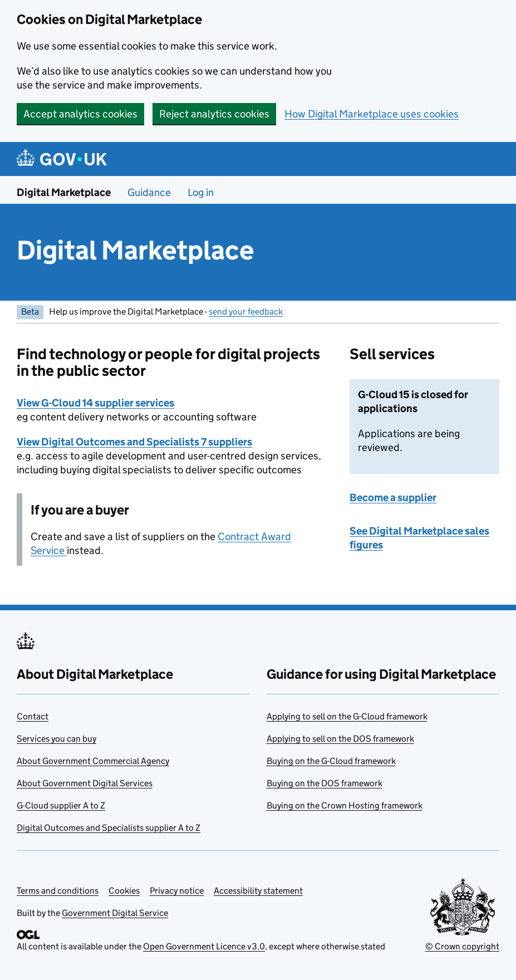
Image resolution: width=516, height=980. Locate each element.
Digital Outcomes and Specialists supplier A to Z (109, 828)
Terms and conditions (58, 891)
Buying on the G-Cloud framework (331, 761)
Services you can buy (56, 739)
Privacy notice (177, 891)
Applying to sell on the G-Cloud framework (347, 716)
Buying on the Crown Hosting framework (345, 805)
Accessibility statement (258, 891)
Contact (33, 716)
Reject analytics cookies (214, 114)
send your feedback (246, 312)
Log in (201, 192)
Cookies (124, 891)
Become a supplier (393, 498)
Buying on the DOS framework (325, 783)
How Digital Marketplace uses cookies (372, 114)
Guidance (149, 192)
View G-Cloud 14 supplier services (95, 403)
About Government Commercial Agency (93, 761)
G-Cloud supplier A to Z (61, 805)
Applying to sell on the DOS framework (340, 739)
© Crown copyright (462, 946)
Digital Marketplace (64, 192)
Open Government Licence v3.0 (204, 946)
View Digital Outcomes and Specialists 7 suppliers (134, 442)
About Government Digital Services (85, 783)
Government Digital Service (115, 913)
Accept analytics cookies (80, 114)
